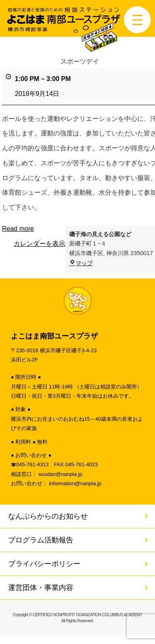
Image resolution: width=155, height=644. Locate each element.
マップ (81, 263)
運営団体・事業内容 (41, 588)
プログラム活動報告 (41, 540)
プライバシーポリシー (44, 564)
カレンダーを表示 (39, 244)
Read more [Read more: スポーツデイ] (18, 229)
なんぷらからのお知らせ (48, 516)
